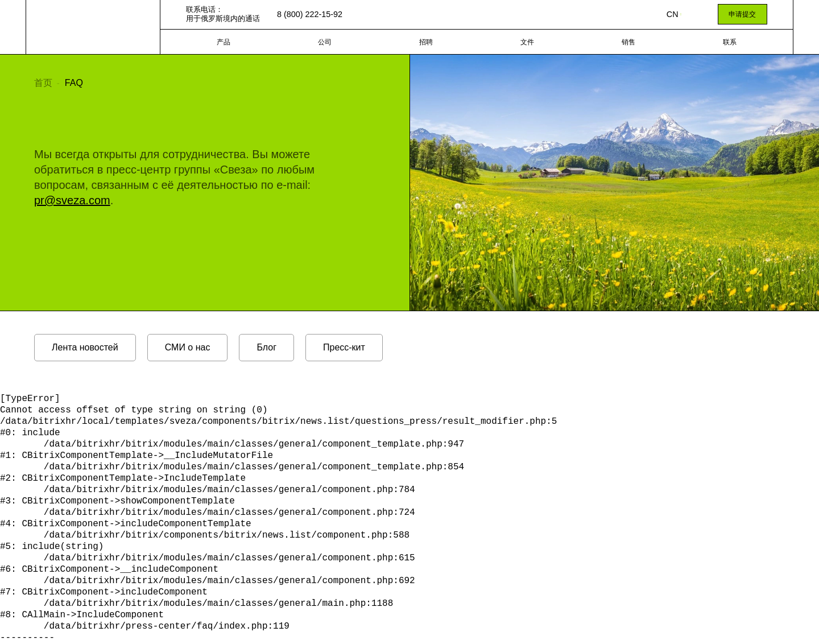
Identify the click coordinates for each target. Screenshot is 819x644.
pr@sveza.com (72, 200)
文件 (527, 42)
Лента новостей (85, 347)
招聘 (426, 42)
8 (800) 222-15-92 (310, 14)
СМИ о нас (188, 347)
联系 (730, 42)
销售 (628, 42)
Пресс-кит (344, 347)
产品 (224, 42)
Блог (266, 347)
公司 (325, 42)
